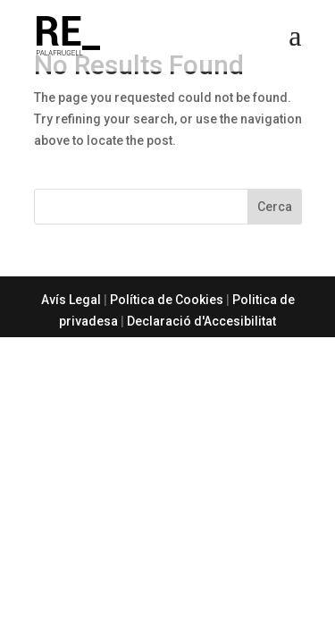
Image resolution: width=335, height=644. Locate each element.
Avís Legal (71, 300)
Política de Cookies (167, 300)
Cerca (275, 207)
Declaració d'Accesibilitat (201, 321)
